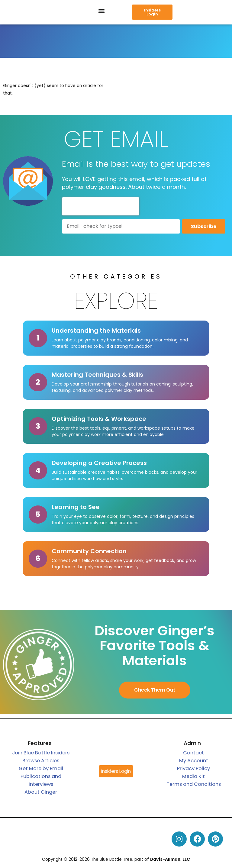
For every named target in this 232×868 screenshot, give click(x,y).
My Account (194, 761)
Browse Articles (41, 761)
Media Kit (193, 776)
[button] (102, 11)
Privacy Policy (193, 768)
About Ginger (41, 792)
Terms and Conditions (194, 784)
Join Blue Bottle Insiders (41, 753)
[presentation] (101, 206)
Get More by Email (41, 768)
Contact (193, 753)
